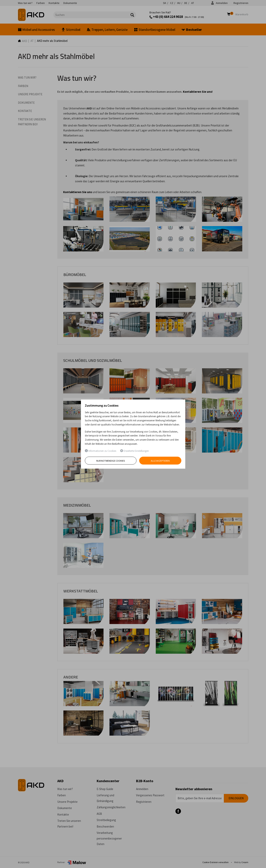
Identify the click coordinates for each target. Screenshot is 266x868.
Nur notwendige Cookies (111, 461)
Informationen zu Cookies (101, 451)
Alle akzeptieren (160, 461)
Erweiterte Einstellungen (134, 451)
